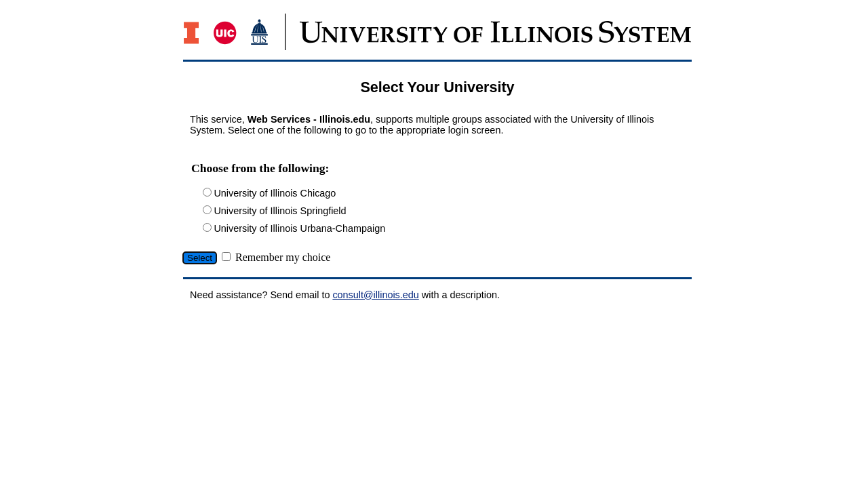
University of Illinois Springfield (280, 211)
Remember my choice (283, 257)
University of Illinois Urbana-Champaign (299, 228)
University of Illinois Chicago (275, 193)
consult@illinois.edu (375, 295)
